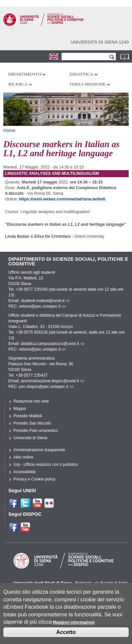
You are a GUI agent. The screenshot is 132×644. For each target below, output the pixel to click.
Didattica (81, 74)
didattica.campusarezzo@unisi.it (52, 344)
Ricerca (18, 84)
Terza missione (88, 84)
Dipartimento (25, 74)
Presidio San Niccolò (32, 423)
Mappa (20, 409)
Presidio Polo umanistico (36, 431)
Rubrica (125, 56)
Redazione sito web (31, 401)
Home (9, 130)
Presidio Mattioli (28, 416)
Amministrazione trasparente (39, 450)
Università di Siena (30, 438)
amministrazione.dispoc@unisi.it (52, 381)
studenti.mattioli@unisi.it (45, 301)
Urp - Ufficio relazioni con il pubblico (46, 465)
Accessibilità (25, 472)
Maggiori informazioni (74, 628)
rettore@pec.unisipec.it (42, 306)
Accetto (66, 638)
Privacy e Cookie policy (34, 479)
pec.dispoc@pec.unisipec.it (46, 387)
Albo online (23, 457)
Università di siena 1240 (100, 42)
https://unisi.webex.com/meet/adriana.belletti (62, 199)
